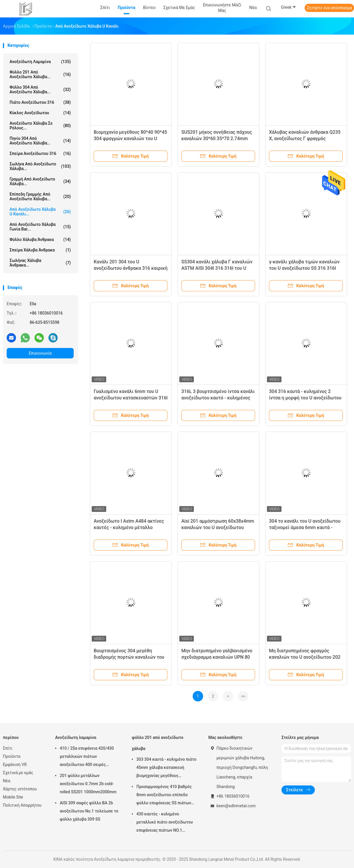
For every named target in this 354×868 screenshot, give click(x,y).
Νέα (7, 781)
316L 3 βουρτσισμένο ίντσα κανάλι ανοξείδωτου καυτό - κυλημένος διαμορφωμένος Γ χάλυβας (218, 398)
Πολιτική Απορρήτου (22, 805)
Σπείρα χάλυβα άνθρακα (40, 250)
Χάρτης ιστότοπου (20, 789)
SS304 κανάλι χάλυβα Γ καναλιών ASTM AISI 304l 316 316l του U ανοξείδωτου (217, 268)
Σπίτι (8, 748)
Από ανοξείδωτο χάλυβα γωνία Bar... (40, 227)
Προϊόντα (12, 756)
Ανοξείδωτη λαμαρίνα (40, 62)
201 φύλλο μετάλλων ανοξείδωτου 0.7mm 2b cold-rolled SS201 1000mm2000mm (88, 784)
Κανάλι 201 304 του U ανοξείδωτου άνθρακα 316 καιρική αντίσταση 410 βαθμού (131, 268)
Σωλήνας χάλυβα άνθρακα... (40, 263)
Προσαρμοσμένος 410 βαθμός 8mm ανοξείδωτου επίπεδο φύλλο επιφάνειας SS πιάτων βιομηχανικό (164, 796)
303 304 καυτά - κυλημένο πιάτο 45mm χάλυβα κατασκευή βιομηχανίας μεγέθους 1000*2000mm (166, 768)
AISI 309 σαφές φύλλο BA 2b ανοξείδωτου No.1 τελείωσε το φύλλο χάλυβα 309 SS (89, 811)
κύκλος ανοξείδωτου (40, 113)
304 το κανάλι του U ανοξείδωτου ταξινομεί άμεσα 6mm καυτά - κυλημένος (305, 527)
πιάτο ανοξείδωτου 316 (40, 102)
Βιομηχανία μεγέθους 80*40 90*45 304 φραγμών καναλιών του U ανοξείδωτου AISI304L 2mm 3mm (130, 139)
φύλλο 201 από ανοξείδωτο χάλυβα (158, 743)
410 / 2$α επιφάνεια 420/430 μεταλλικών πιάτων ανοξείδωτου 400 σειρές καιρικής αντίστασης (87, 757)
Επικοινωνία (40, 353)
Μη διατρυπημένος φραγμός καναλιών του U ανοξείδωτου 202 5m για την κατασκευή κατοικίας (305, 657)
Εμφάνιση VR (15, 765)
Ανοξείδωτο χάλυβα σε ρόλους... (40, 126)
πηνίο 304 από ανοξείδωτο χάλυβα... (40, 141)
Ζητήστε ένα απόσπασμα (329, 8)
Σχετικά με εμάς (18, 773)
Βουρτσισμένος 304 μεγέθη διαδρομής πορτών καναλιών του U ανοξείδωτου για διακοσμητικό (129, 657)
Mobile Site (13, 797)
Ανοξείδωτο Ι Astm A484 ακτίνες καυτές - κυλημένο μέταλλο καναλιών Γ (129, 527)
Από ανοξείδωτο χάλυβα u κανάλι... (40, 212)
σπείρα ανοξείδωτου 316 (40, 153)
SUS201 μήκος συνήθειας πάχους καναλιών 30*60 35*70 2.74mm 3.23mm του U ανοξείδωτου (217, 139)
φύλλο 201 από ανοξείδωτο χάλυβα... (40, 74)
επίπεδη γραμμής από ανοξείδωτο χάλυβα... (40, 197)
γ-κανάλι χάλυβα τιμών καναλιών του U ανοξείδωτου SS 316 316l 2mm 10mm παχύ (304, 268)
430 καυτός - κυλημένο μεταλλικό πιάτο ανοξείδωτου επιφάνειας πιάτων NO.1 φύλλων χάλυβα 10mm (165, 823)
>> (243, 696)
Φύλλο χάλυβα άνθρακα (40, 240)
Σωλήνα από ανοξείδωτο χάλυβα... (40, 166)
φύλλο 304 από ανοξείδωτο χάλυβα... (40, 90)
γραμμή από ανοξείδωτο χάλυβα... (40, 181)
